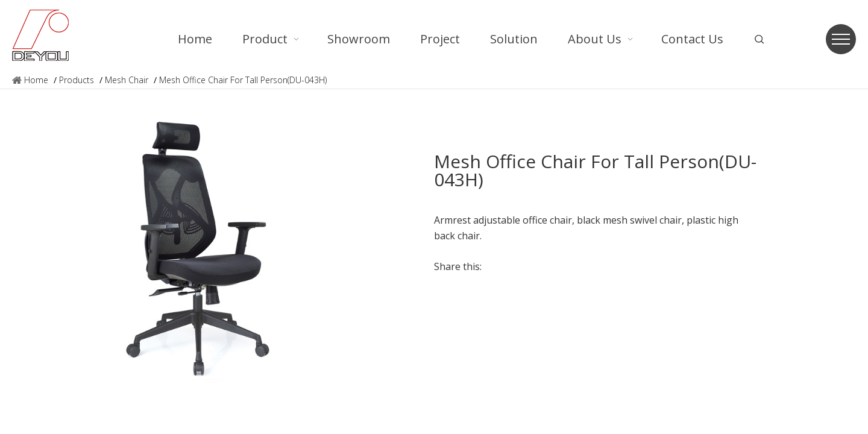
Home (36, 80)
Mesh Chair (127, 80)
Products (77, 80)
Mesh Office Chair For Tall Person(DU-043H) (243, 80)
